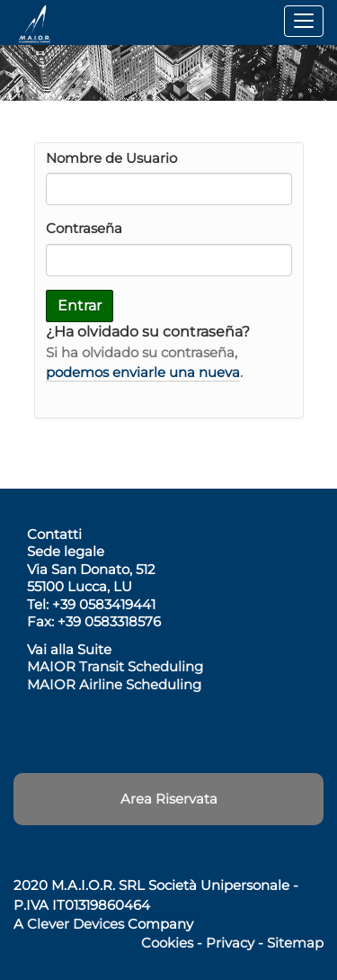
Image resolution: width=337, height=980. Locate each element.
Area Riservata (169, 799)
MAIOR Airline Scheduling (114, 684)
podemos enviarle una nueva (143, 372)
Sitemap (295, 943)
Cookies (167, 943)
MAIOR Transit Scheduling (115, 666)
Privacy (230, 943)
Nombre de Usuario (111, 158)
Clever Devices (75, 924)
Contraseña (84, 228)
